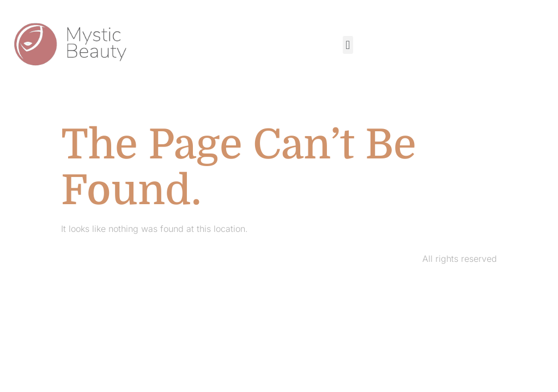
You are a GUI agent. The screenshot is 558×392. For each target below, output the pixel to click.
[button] (348, 45)
